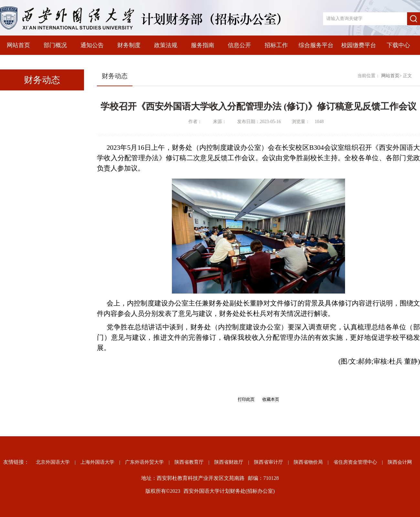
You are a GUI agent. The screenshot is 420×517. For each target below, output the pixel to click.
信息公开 (239, 45)
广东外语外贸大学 (144, 462)
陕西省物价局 (308, 462)
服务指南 (203, 45)
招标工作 (276, 45)
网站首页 (18, 45)
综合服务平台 (316, 45)
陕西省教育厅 (189, 462)
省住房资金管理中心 (355, 462)
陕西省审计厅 (268, 462)
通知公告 (92, 45)
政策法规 (166, 45)
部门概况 (55, 45)
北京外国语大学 (53, 462)
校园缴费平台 (359, 45)
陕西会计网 (400, 462)
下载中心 (398, 45)
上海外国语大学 (97, 462)
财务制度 (129, 45)
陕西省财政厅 (229, 462)
